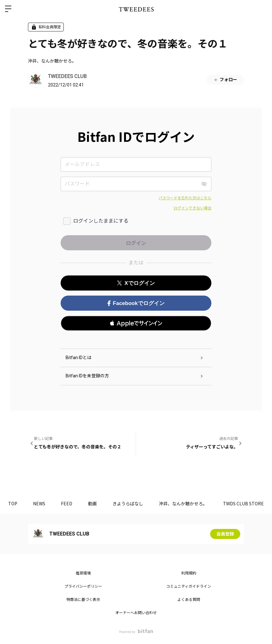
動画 (92, 503)
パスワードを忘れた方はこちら (185, 198)
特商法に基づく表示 (83, 600)
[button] (136, 323)
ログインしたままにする (101, 221)
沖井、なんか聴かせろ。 (52, 61)
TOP (13, 503)
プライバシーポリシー (83, 586)
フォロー (225, 80)
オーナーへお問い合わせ (136, 613)
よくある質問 (189, 600)
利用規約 (189, 573)
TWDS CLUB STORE (243, 503)
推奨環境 (83, 573)
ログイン (262, 9)
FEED (67, 503)
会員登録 (225, 534)
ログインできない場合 (193, 208)
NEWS (39, 503)
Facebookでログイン (136, 303)
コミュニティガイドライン (189, 586)
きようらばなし (128, 503)
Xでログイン (136, 283)
